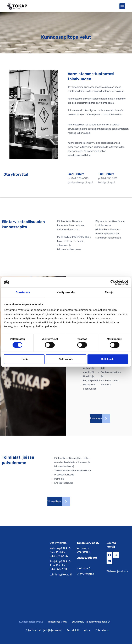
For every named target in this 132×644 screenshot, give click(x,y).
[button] (122, 6)
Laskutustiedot (87, 558)
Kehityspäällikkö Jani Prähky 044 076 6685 (60, 552)
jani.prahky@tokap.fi (81, 182)
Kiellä (24, 359)
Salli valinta (66, 359)
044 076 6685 (80, 178)
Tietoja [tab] (109, 292)
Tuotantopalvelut (57, 622)
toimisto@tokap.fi (61, 574)
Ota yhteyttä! (58, 543)
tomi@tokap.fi (106, 182)
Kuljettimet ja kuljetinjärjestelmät (43, 630)
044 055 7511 (109, 178)
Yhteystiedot (102, 630)
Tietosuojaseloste (117, 571)
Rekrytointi (73, 630)
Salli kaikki (108, 359)
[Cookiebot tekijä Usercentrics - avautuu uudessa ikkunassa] (113, 282)
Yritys (87, 630)
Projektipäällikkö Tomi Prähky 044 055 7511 (60, 565)
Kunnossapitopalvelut (31, 622)
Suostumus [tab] (23, 292)
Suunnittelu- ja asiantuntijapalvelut (91, 622)
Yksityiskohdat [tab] (66, 292)
